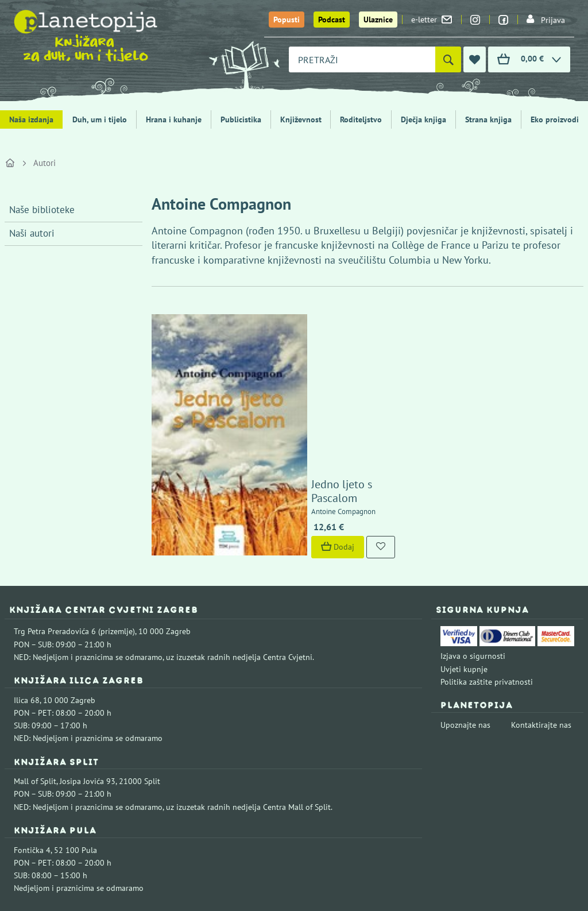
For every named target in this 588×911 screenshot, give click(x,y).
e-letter (432, 20)
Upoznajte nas (465, 605)
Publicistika (241, 119)
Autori (45, 163)
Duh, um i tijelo (100, 119)
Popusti (287, 20)
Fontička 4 (32, 730)
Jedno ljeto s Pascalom (296, 379)
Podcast (332, 20)
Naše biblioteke (42, 210)
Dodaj (268, 427)
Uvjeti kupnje (464, 549)
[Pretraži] (448, 59)
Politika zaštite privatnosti (487, 562)
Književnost (301, 119)
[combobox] (362, 59)
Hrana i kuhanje (174, 119)
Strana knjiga (488, 119)
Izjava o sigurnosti (473, 536)
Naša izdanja (31, 119)
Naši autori (32, 233)
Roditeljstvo (361, 119)
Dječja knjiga (423, 119)
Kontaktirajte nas (541, 605)
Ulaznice (378, 20)
